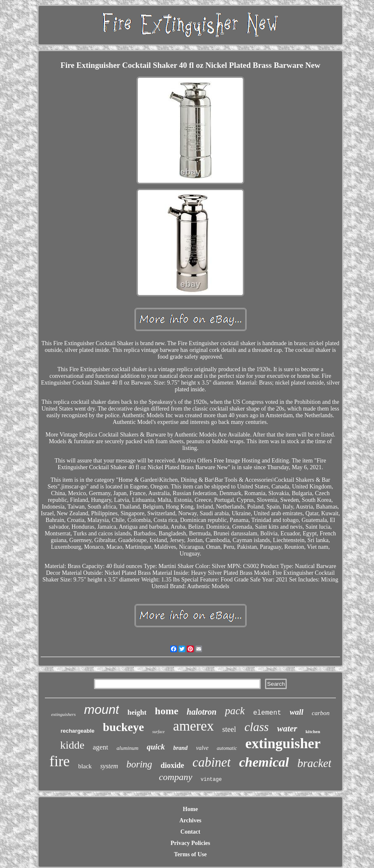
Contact (190, 832)
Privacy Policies (190, 843)
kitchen (313, 731)
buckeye (123, 727)
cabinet (212, 762)
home (166, 711)
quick (156, 747)
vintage (211, 780)
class (257, 727)
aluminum (127, 748)
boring (139, 764)
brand (180, 748)
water (287, 728)
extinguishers (64, 714)
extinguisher (283, 743)
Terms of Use (190, 854)
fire (60, 761)
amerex (193, 726)
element (267, 713)
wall (297, 712)
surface (158, 732)
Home (190, 809)
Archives (191, 820)
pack (235, 711)
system (109, 766)
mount (102, 709)
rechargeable (77, 731)
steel (229, 729)
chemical (264, 762)
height (137, 712)
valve (203, 748)
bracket (314, 763)
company (175, 777)
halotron (201, 712)
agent (100, 747)
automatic (227, 748)
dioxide (172, 765)
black (85, 766)
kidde (72, 745)
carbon (321, 713)
